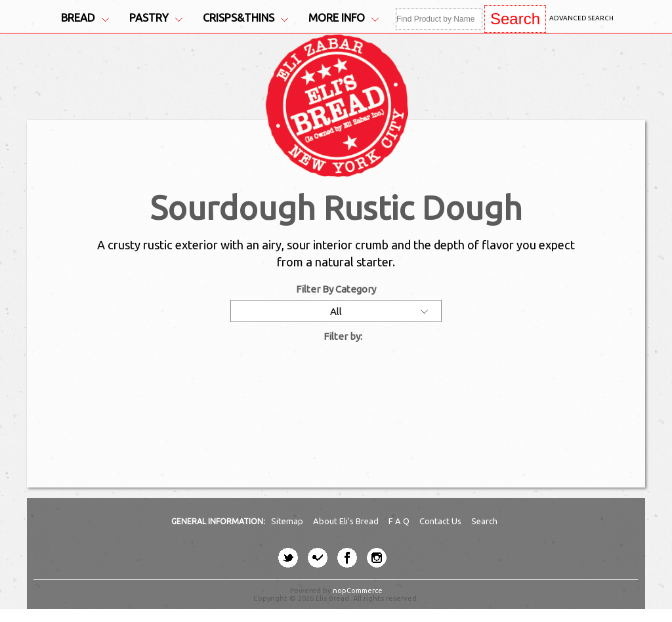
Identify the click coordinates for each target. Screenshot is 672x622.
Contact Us (441, 521)
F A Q (400, 521)
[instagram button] (377, 558)
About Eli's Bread (347, 521)
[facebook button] (347, 558)
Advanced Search (581, 18)
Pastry (156, 18)
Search (484, 521)
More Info (344, 18)
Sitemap (288, 521)
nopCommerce (358, 591)
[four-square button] (318, 558)
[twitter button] (288, 558)
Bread (85, 18)
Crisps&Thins (245, 18)
